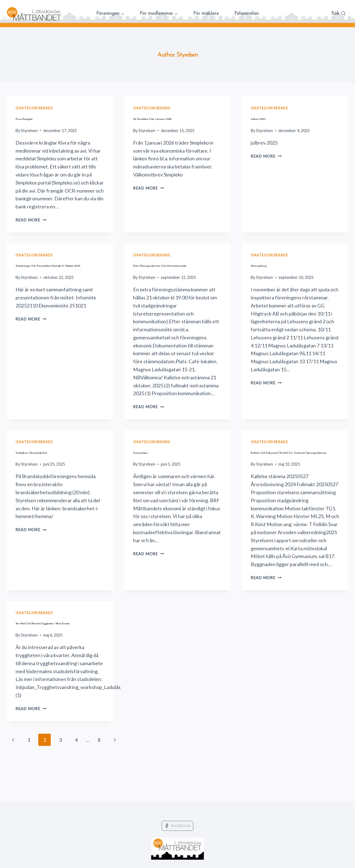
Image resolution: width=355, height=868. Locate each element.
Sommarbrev (153, 462)
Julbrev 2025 (271, 118)
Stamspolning (272, 265)
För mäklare (206, 13)
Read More (31, 220)
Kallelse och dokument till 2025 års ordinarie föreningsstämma (292, 473)
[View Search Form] (339, 14)
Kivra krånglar (39, 118)
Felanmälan (247, 13)
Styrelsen (29, 131)
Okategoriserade (34, 108)
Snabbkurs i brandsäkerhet (58, 462)
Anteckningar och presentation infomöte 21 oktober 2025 (54, 275)
